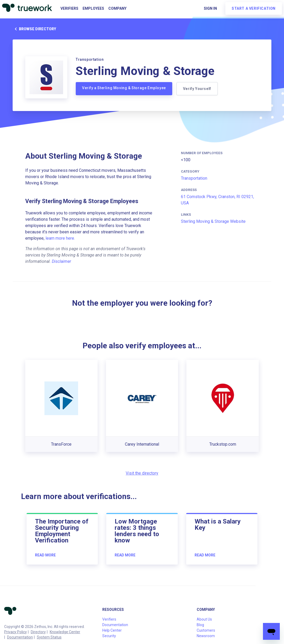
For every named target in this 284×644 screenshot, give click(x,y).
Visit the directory (142, 473)
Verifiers (69, 8)
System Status (49, 637)
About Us (204, 619)
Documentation (20, 637)
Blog (200, 625)
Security (109, 636)
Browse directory (34, 29)
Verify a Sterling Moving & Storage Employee (124, 88)
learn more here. (60, 238)
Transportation (194, 178)
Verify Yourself (197, 89)
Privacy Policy (16, 632)
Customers (206, 630)
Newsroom (206, 636)
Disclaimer (61, 261)
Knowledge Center (65, 632)
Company (117, 8)
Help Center (112, 630)
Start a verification (254, 8)
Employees (93, 8)
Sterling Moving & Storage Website (213, 221)
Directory (38, 632)
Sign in (210, 8)
